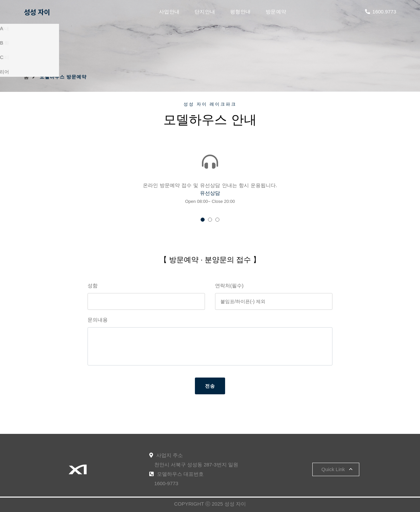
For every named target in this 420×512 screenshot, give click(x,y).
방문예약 (276, 12)
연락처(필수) (229, 286)
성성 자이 (37, 12)
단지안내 (205, 12)
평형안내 (241, 12)
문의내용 (98, 320)
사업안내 (169, 12)
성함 (93, 286)
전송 (210, 386)
